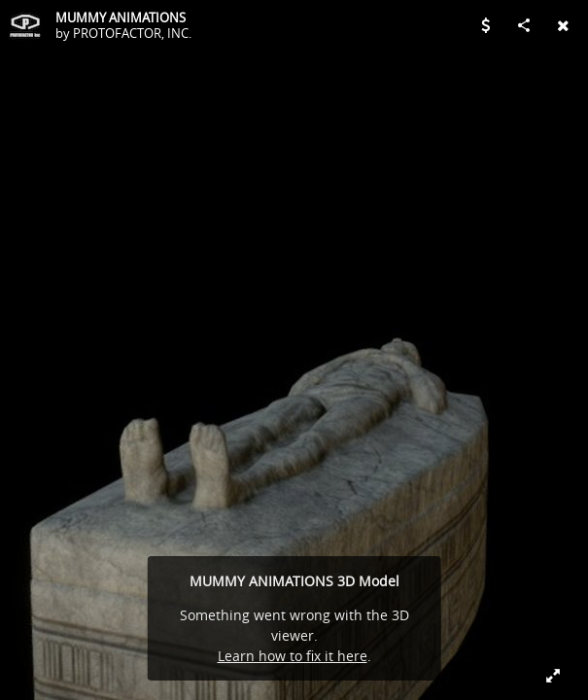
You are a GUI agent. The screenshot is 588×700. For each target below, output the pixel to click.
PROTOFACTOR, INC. (132, 33)
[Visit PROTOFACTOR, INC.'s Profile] (25, 25)
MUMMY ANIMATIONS (121, 17)
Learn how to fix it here (293, 656)
